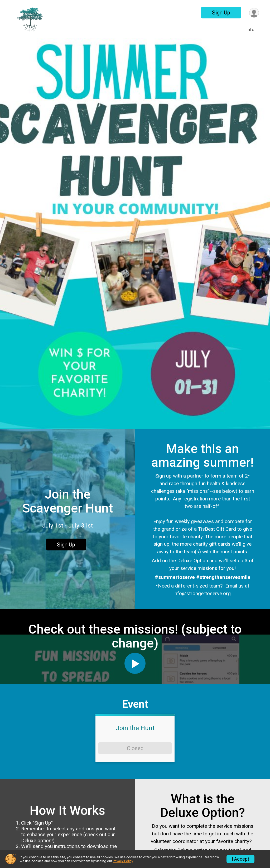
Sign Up (221, 13)
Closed (135, 748)
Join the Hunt (135, 728)
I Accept (240, 859)
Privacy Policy (123, 861)
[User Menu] (254, 13)
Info (250, 30)
